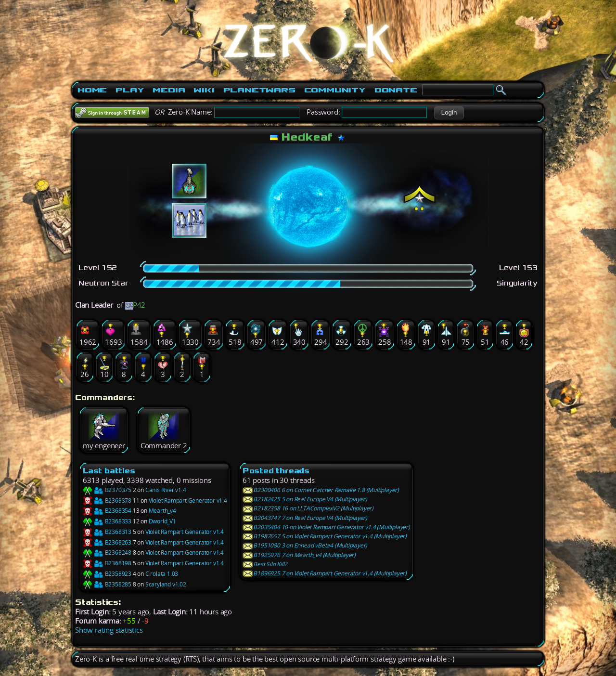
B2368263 (107, 542)
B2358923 (107, 574)
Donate (396, 90)
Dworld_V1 (162, 521)
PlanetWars (259, 90)
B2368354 (107, 511)
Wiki (204, 90)
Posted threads (276, 471)
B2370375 (107, 490)
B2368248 (107, 552)
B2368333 (107, 521)
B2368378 (107, 500)
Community (335, 90)
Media (169, 90)
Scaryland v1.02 (166, 584)
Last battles (109, 471)
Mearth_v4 (162, 511)
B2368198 (107, 563)
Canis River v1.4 (166, 490)
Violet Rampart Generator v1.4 (188, 500)
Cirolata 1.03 (162, 574)
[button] (449, 113)
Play (130, 90)
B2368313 (107, 532)
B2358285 (107, 584)
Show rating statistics (109, 630)
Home (92, 90)
